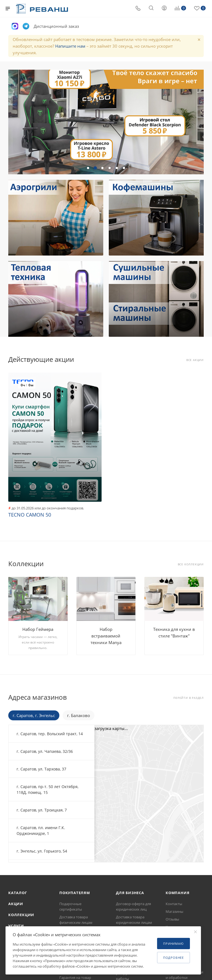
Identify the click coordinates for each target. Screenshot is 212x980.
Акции (16, 904)
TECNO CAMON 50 (30, 515)
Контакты (174, 904)
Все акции (195, 360)
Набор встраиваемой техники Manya (106, 636)
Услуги (16, 926)
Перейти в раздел (189, 698)
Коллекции (21, 915)
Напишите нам (70, 46)
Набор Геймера (38, 629)
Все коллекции (191, 564)
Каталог (18, 893)
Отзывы (172, 919)
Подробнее (173, 958)
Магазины (174, 911)
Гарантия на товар (75, 978)
